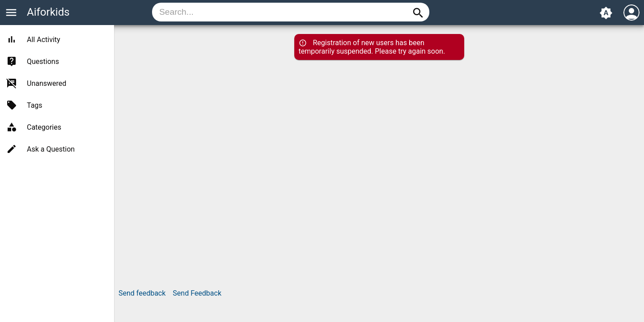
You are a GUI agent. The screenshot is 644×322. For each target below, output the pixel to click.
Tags (35, 105)
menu (11, 13)
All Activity (44, 40)
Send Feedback (197, 293)
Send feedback (142, 293)
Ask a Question (51, 149)
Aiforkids (48, 12)
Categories (44, 127)
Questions (43, 61)
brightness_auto (606, 13)
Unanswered (47, 83)
